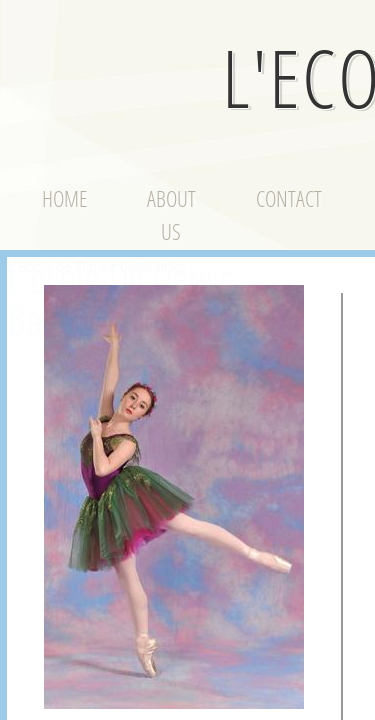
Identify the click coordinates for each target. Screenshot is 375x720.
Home (64, 198)
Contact (289, 198)
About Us (171, 214)
